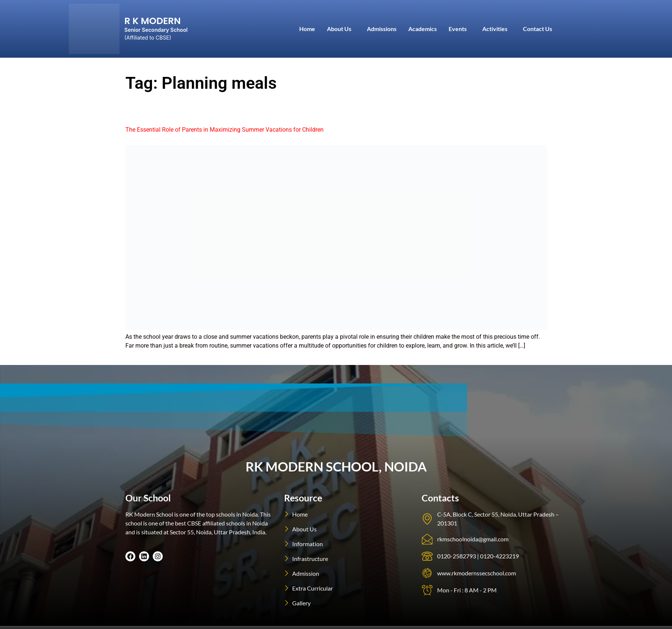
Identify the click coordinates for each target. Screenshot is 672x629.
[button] (341, 29)
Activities (495, 29)
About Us (339, 29)
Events (458, 29)
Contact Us (538, 29)
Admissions (382, 29)
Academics (423, 29)
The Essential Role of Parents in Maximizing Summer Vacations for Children (224, 130)
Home (307, 29)
